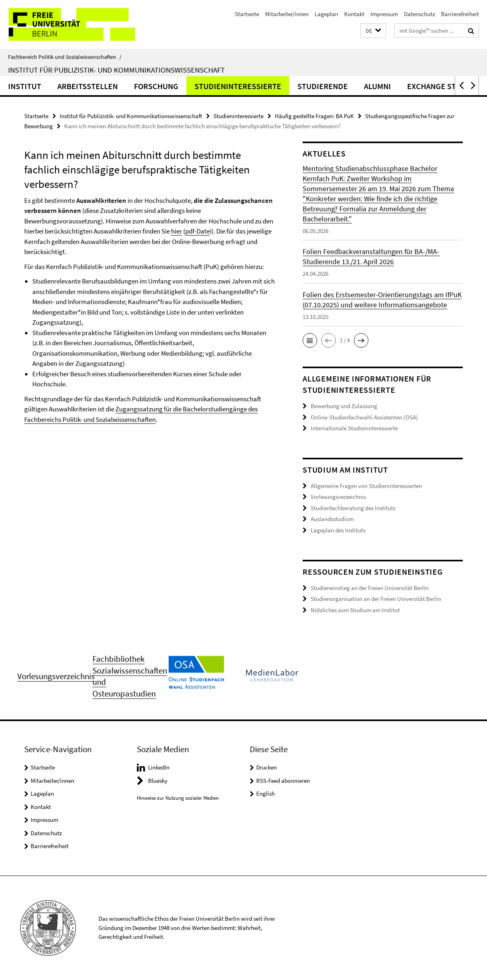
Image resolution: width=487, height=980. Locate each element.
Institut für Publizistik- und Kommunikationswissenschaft (116, 70)
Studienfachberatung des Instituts (353, 508)
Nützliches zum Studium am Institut (355, 610)
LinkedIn (159, 767)
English (265, 793)
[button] (373, 31)
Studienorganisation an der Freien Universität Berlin (376, 599)
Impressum (384, 14)
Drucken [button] (266, 767)
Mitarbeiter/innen (287, 14)
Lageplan (326, 14)
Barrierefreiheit (460, 14)
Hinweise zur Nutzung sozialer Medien (178, 798)
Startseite (247, 14)
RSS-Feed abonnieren (283, 781)
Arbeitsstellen (88, 86)
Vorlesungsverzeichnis (338, 497)
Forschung (156, 86)
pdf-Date (198, 231)
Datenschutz (419, 14)
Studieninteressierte (238, 86)
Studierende (323, 86)
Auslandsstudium (332, 519)
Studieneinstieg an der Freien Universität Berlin (370, 588)
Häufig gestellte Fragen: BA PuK (314, 116)
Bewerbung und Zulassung (344, 406)
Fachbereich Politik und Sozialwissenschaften (65, 57)
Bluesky (158, 781)
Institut (25, 86)
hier (177, 231)
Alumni (377, 86)
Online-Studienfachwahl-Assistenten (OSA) (364, 417)
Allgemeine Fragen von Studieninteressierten (366, 486)
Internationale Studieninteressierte (354, 428)
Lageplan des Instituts (338, 530)
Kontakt (354, 14)
